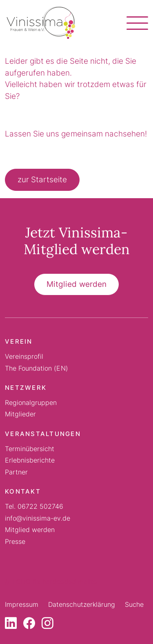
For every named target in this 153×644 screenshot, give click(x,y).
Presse (15, 541)
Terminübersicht (30, 449)
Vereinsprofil (24, 356)
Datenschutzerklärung (82, 604)
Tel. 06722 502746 (34, 506)
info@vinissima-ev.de (38, 518)
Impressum (22, 604)
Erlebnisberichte (30, 460)
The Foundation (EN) (37, 368)
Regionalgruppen (31, 402)
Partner (16, 472)
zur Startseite (42, 180)
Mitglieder (20, 414)
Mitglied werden (76, 284)
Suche (134, 604)
